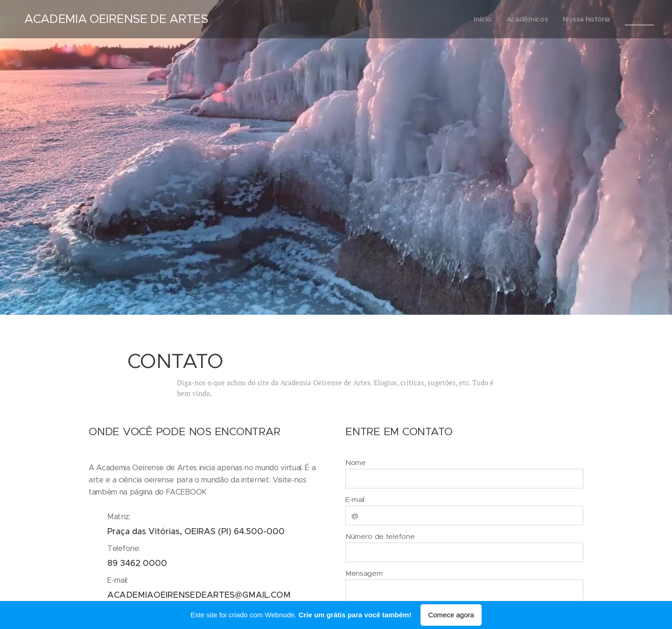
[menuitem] (480, 19)
